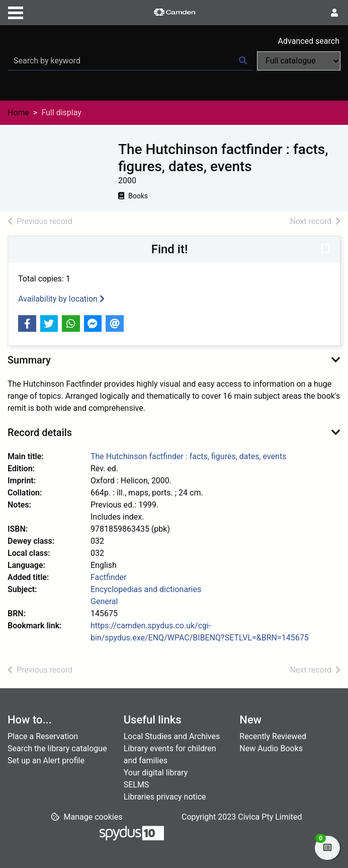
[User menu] (334, 13)
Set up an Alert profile (46, 761)
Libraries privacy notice (165, 797)
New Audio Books (271, 748)
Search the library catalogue (57, 748)
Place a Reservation (43, 736)
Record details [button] (40, 432)
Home (18, 113)
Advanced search (309, 41)
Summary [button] (29, 360)
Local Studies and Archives (172, 736)
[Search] (243, 61)
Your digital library (156, 773)
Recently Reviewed (273, 736)
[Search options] (299, 61)
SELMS (137, 785)
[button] (325, 250)
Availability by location (61, 299)
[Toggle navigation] (16, 12)
